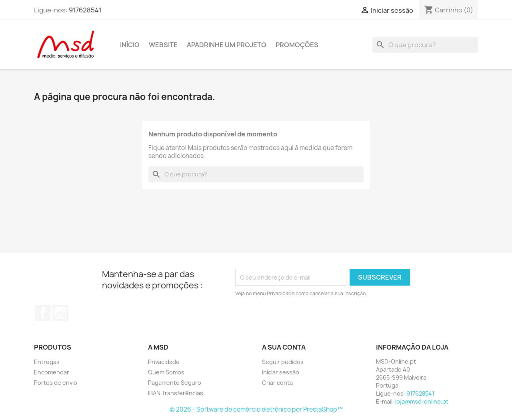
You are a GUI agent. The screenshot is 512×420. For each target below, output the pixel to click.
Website (163, 45)
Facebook (43, 313)
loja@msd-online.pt (422, 401)
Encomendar (52, 372)
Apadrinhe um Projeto (227, 45)
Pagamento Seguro (175, 383)
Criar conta (277, 383)
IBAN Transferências (176, 393)
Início (130, 45)
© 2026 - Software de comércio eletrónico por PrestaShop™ (256, 409)
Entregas (47, 362)
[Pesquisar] (425, 45)
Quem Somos (166, 372)
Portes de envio (56, 383)
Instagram (60, 313)
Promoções (297, 45)
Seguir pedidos (283, 362)
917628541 (85, 10)
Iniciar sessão (281, 372)
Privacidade (164, 362)
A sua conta (284, 347)
